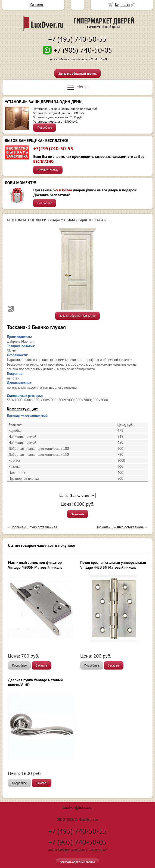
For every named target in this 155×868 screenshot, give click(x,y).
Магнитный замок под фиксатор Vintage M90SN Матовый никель (35, 565)
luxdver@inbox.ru (77, 807)
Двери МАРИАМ (62, 220)
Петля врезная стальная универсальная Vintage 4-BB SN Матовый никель (113, 565)
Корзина (123, 5)
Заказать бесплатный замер (77, 316)
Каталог (37, 5)
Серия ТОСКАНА (91, 220)
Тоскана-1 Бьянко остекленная (120, 527)
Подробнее (45, 128)
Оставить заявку (48, 170)
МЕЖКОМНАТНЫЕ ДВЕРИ (27, 220)
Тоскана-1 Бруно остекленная (34, 527)
